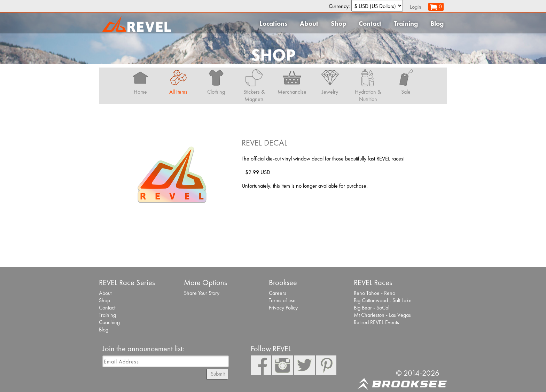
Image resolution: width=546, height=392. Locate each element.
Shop (338, 23)
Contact (370, 23)
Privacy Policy (283, 308)
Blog (437, 23)
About (309, 23)
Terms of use (282, 300)
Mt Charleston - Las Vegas (382, 315)
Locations (273, 23)
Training (406, 23)
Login (416, 7)
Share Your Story (202, 293)
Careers (278, 293)
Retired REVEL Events (376, 322)
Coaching (109, 322)
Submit (218, 374)
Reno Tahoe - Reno (375, 293)
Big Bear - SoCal (372, 308)
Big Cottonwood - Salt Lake (383, 300)
